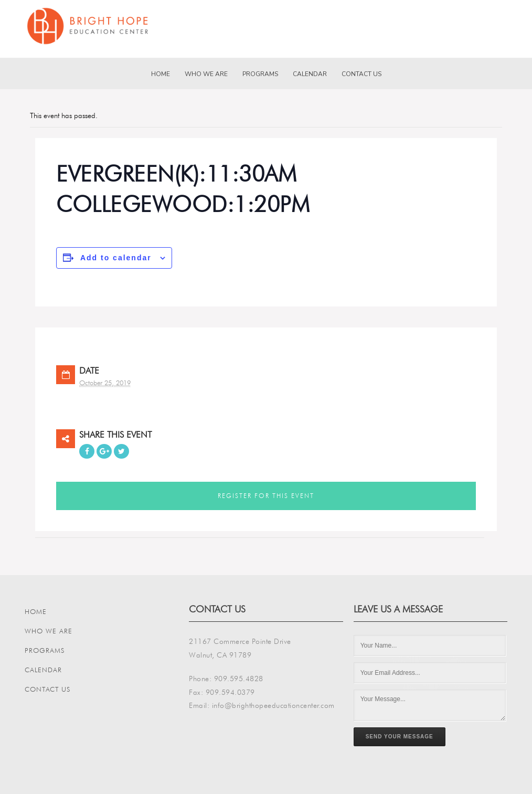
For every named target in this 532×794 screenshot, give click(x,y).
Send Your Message (400, 737)
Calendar (310, 74)
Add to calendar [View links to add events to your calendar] (116, 258)
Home (161, 74)
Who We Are (206, 74)
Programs (260, 74)
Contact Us (361, 74)
